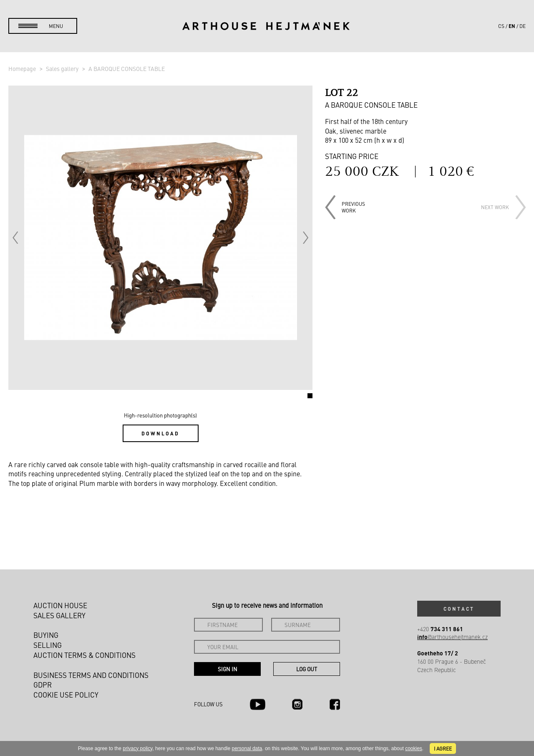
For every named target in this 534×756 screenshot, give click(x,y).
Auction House (60, 605)
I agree (443, 748)
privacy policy (137, 748)
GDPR (43, 685)
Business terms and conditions (91, 675)
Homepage (23, 68)
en (512, 26)
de (523, 26)
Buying (46, 635)
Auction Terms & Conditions (84, 655)
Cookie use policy (66, 695)
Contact (459, 609)
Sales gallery (63, 68)
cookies (414, 748)
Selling (48, 645)
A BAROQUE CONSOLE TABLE (127, 68)
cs (501, 26)
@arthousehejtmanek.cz (452, 637)
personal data (247, 748)
